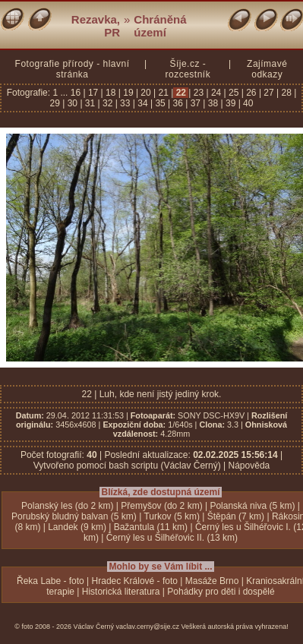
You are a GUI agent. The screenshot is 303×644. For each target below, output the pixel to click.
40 (247, 103)
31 (90, 103)
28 (286, 93)
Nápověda (249, 466)
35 (160, 103)
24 (216, 93)
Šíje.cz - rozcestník (188, 69)
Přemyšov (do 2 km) (161, 506)
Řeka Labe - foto (50, 581)
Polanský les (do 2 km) (67, 506)
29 (57, 103)
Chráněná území (160, 26)
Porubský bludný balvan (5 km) (74, 516)
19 (128, 93)
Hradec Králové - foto (135, 581)
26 (251, 93)
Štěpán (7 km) (236, 516)
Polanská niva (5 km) (252, 506)
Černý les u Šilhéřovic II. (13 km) (172, 538)
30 (72, 103)
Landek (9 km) (77, 527)
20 (146, 93)
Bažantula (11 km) (151, 527)
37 (195, 103)
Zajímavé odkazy (267, 69)
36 (178, 103)
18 (111, 93)
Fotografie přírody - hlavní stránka (73, 69)
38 (213, 103)
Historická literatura (121, 592)
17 (93, 93)
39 (231, 103)
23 (198, 93)
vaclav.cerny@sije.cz (148, 627)
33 (125, 103)
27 (269, 93)
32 (108, 103)
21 (163, 93)
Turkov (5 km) (172, 516)
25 (234, 93)
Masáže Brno (212, 581)
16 (77, 93)
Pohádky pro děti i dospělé (221, 592)
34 (143, 103)
